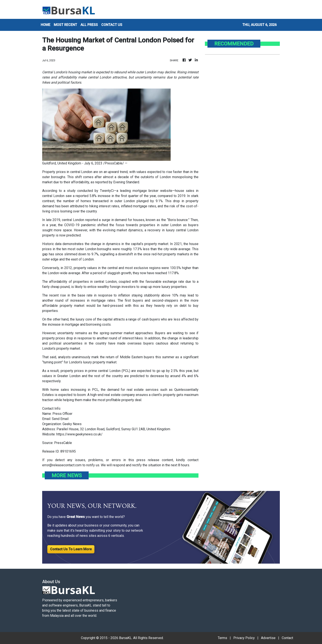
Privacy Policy (244, 638)
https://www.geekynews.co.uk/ (79, 434)
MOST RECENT (65, 25)
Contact (287, 638)
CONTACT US (112, 25)
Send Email (60, 419)
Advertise (268, 638)
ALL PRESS (89, 25)
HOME (45, 25)
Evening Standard (126, 182)
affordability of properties (69, 282)
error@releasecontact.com (62, 465)
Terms (222, 638)
